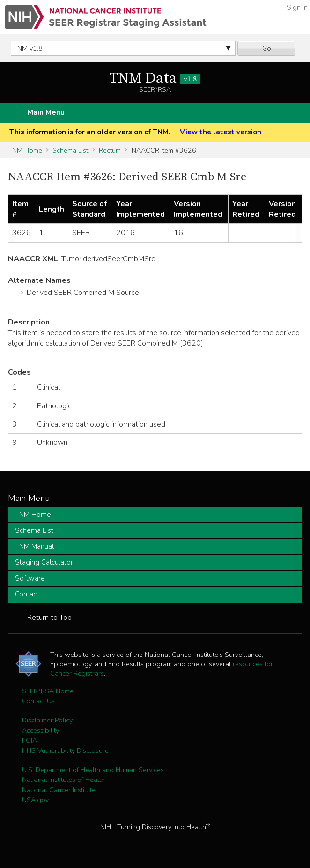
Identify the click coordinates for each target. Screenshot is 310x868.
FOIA (30, 740)
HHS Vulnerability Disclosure (65, 750)
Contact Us (38, 701)
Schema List (70, 150)
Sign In (297, 7)
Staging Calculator (44, 562)
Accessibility (41, 730)
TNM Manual (34, 546)
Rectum (110, 150)
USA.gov (35, 800)
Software (30, 578)
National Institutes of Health (63, 780)
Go (267, 48)
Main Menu (46, 112)
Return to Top (49, 618)
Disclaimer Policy (47, 720)
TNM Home (25, 150)
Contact (27, 594)
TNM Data (155, 79)
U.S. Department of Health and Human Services (93, 770)
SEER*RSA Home (48, 691)
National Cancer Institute (59, 790)
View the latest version (221, 132)
